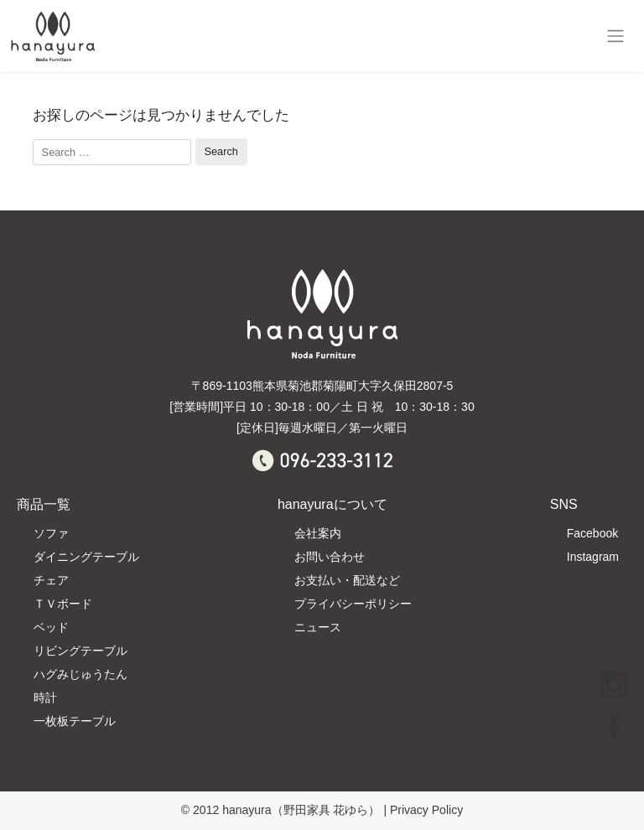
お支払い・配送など (347, 580)
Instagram (593, 557)
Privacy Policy (426, 810)
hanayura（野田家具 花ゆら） (301, 810)
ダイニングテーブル (86, 557)
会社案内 (318, 533)
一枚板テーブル (75, 721)
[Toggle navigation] (615, 36)
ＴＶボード (63, 604)
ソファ (51, 533)
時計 (45, 698)
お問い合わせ (330, 557)
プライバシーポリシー (353, 604)
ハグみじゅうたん (80, 674)
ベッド (51, 627)
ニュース (318, 627)
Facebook (592, 533)
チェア (51, 580)
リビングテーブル (80, 651)
